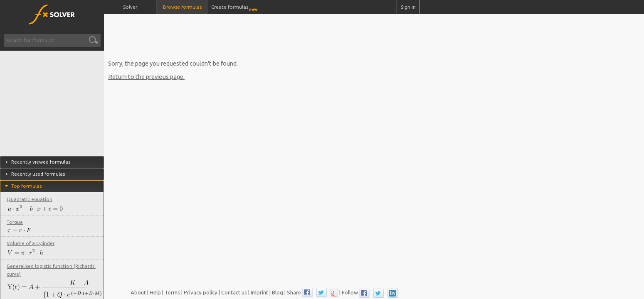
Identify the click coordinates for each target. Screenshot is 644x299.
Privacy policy (201, 292)
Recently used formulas (38, 174)
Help (155, 292)
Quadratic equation (30, 199)
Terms (172, 292)
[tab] (52, 162)
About (138, 292)
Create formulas (234, 8)
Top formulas (26, 186)
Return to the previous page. (146, 77)
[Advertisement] (263, 33)
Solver (130, 7)
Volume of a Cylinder (31, 243)
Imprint (259, 292)
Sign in (408, 7)
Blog (278, 292)
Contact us (234, 292)
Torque (15, 222)
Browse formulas (182, 7)
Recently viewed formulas (41, 162)
